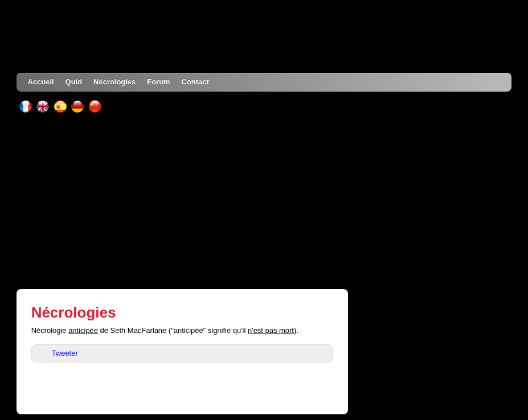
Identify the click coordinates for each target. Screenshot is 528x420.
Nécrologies (114, 82)
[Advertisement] (264, 201)
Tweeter (65, 353)
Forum (158, 82)
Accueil (41, 82)
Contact (195, 82)
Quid (74, 82)
